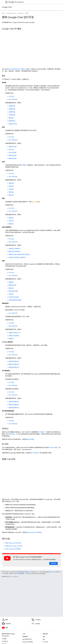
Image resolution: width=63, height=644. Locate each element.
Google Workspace (11, 13)
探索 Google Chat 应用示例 (13, 543)
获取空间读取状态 (14, 361)
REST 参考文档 (13, 99)
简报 (44, 639)
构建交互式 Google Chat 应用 (14, 546)
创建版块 (11, 282)
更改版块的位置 (13, 291)
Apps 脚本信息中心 (27, 639)
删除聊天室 (12, 121)
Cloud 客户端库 (53, 448)
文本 (22, 165)
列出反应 (11, 221)
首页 (3, 13)
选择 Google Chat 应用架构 (34, 532)
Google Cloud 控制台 (28, 642)
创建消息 (11, 183)
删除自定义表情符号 (14, 252)
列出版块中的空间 (14, 297)
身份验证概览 (30, 439)
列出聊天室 (12, 115)
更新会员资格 (12, 156)
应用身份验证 (11, 434)
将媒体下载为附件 (14, 336)
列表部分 (11, 294)
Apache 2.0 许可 (53, 572)
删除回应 (11, 224)
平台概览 (4, 639)
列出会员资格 (12, 153)
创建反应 (11, 218)
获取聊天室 (12, 112)
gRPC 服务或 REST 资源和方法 (18, 69)
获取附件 (11, 339)
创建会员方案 (12, 147)
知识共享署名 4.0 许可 (27, 572)
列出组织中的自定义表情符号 (17, 257)
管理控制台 (25, 637)
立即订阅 (53, 563)
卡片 (26, 165)
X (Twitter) (45, 642)
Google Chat (7, 7)
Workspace (16, 2)
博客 (44, 637)
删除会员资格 (12, 159)
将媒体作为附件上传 (14, 333)
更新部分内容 (12, 285)
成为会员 (11, 150)
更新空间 (11, 118)
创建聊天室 (12, 106)
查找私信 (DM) (13, 124)
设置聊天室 (12, 109)
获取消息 (11, 186)
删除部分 (11, 288)
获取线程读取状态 (14, 367)
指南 (27, 13)
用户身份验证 (41, 432)
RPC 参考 (11, 96)
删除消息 (11, 195)
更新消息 (11, 192)
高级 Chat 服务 (34, 453)
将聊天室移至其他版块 (15, 300)
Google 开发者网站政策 (18, 574)
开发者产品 (5, 641)
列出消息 (11, 189)
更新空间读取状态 (14, 364)
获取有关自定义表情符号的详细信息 (19, 255)
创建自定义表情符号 (14, 249)
